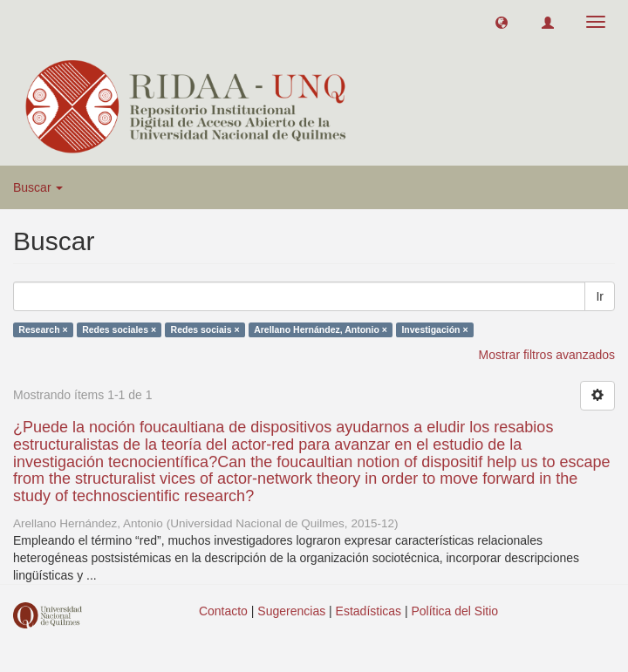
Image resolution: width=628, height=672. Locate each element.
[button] (502, 22)
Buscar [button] (38, 187)
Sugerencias (291, 611)
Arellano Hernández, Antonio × (321, 329)
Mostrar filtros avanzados (547, 355)
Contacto (223, 611)
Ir (600, 296)
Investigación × (434, 329)
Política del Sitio (455, 611)
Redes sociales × (119, 329)
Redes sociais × (205, 329)
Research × (43, 329)
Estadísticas (369, 611)
